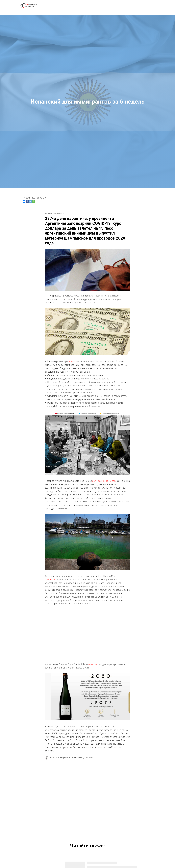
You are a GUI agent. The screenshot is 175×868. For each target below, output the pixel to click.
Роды (112, 6)
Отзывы (137, 6)
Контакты (149, 6)
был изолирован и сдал (104, 483)
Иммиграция (100, 6)
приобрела (51, 581)
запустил (93, 666)
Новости (86, 6)
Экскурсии (73, 6)
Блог (120, 6)
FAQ (127, 6)
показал (73, 363)
